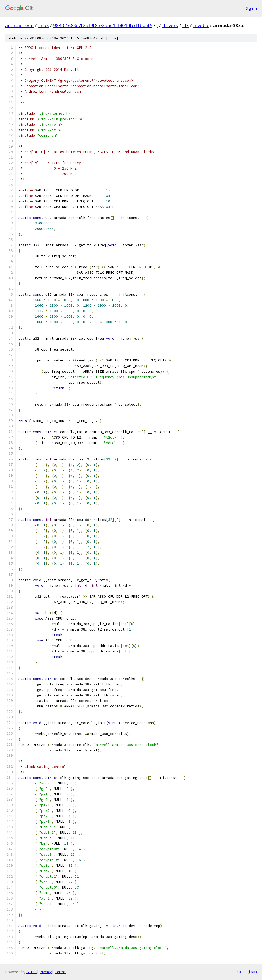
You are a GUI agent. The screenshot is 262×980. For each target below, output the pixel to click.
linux (43, 25)
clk (186, 25)
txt (240, 972)
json (253, 972)
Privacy (46, 972)
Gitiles (31, 972)
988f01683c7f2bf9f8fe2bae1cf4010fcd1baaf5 (103, 25)
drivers (170, 25)
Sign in (251, 8)
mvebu (201, 25)
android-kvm (19, 25)
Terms (60, 972)
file (112, 38)
